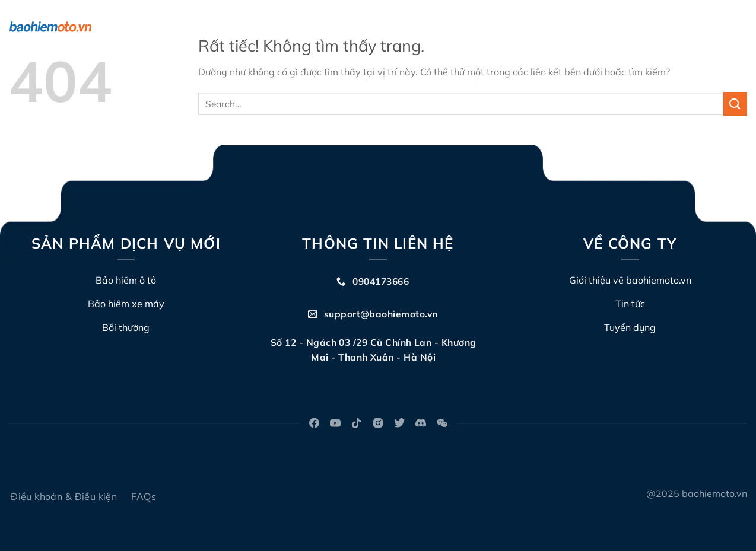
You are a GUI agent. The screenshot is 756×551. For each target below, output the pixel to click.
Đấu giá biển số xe (531, 27)
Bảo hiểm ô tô (181, 27)
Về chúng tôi (381, 27)
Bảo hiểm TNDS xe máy (282, 27)
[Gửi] (735, 103)
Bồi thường (451, 27)
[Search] (742, 27)
